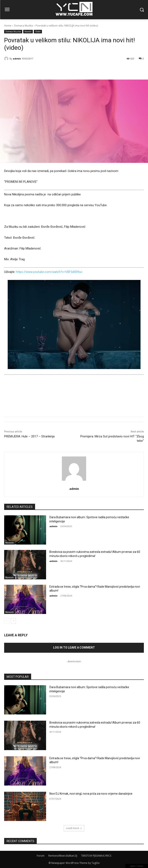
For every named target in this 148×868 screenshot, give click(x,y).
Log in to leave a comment (74, 648)
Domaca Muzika (23, 26)
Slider (38, 32)
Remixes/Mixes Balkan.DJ (63, 856)
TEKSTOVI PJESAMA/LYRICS (96, 856)
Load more (74, 828)
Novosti (28, 32)
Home (8, 26)
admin (17, 59)
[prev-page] (7, 621)
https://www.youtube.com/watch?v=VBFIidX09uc (49, 272)
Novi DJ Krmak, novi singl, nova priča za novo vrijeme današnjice (91, 794)
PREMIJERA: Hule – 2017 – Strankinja (29, 436)
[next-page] (13, 621)
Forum (41, 856)
